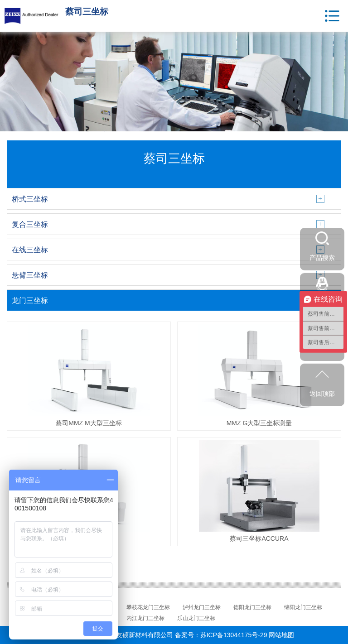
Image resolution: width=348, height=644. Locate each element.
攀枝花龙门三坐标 (148, 607)
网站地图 (281, 635)
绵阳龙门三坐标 (303, 607)
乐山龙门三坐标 (196, 618)
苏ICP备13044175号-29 (234, 635)
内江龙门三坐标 (145, 618)
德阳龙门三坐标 (252, 607)
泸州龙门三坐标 (202, 607)
